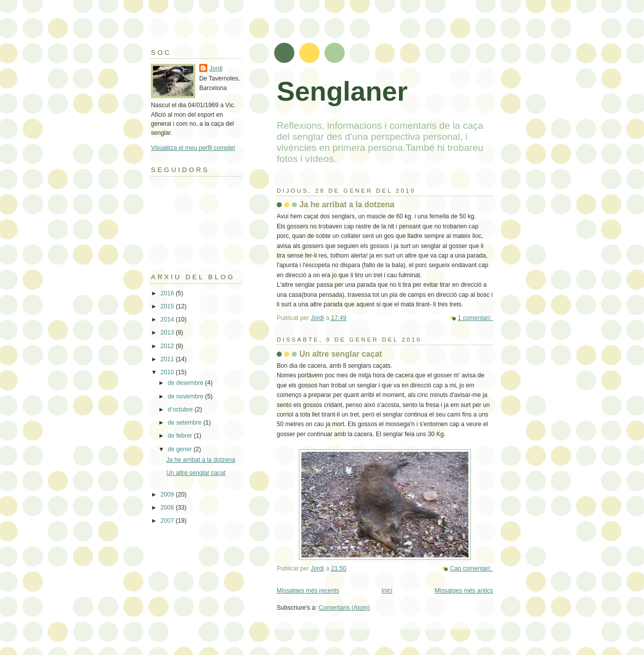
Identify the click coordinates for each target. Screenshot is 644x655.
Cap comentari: (471, 568)
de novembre (186, 396)
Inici (387, 591)
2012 (168, 346)
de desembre (186, 383)
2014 (168, 319)
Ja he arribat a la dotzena (347, 204)
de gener (180, 449)
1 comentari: (475, 318)
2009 (168, 495)
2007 (168, 521)
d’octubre (181, 410)
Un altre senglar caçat (341, 354)
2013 (168, 333)
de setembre (185, 423)
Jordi (216, 68)
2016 (168, 293)
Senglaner (342, 91)
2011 (168, 359)
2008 (168, 508)
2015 (168, 306)
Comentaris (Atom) (344, 608)
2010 (168, 372)
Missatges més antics (464, 591)
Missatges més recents (308, 591)
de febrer (181, 436)
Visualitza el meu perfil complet (193, 148)
